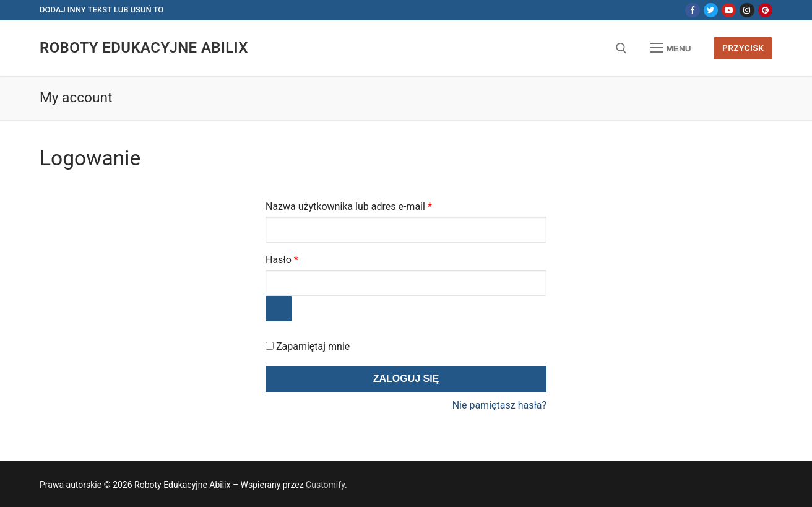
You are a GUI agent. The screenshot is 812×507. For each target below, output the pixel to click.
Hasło (306, 258)
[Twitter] (711, 10)
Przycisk (743, 48)
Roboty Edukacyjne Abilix (144, 48)
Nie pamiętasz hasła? (499, 405)
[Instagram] (747, 10)
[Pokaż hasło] (279, 309)
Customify (325, 485)
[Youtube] (729, 10)
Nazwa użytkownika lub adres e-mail (373, 205)
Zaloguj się (406, 379)
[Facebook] (692, 10)
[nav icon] (670, 48)
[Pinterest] (765, 10)
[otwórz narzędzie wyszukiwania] (621, 48)
